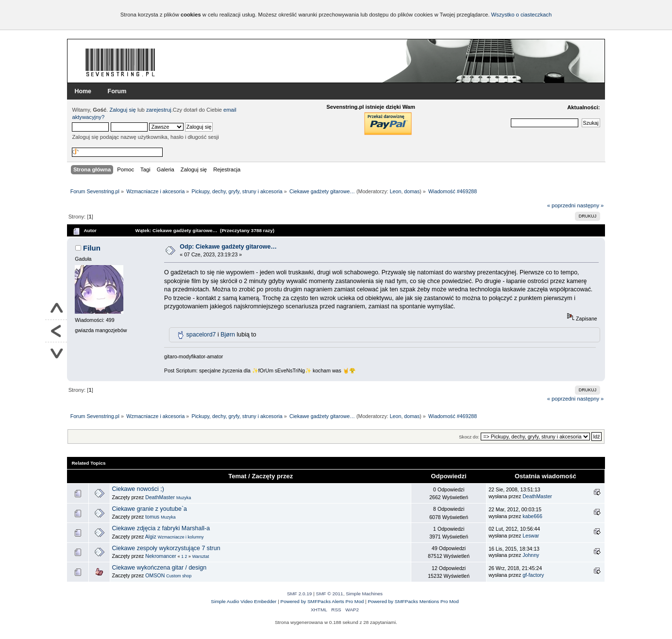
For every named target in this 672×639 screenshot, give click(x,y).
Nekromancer (161, 556)
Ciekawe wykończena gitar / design (159, 568)
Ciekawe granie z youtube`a (149, 509)
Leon (396, 191)
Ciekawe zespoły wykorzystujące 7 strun (166, 548)
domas (412, 191)
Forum (117, 91)
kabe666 (532, 516)
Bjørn (228, 335)
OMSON (155, 575)
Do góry (56, 309)
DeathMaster (160, 497)
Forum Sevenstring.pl (120, 62)
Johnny (531, 555)
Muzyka (184, 498)
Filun (92, 248)
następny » (590, 205)
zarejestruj (159, 110)
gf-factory (533, 575)
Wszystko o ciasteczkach (521, 15)
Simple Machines (364, 594)
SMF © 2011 (330, 594)
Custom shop (179, 576)
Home (83, 91)
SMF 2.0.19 (300, 594)
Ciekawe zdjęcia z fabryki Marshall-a (161, 528)
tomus (152, 517)
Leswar (531, 536)
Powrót (56, 331)
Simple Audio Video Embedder (244, 601)
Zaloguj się (123, 110)
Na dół (56, 353)
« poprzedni (562, 205)
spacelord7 (201, 335)
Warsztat (201, 556)
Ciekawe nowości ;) (138, 489)
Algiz (151, 537)
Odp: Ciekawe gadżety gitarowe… (228, 247)
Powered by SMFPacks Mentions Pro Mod (413, 601)
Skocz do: (469, 437)
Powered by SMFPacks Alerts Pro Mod (322, 601)
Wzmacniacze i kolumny (181, 537)
